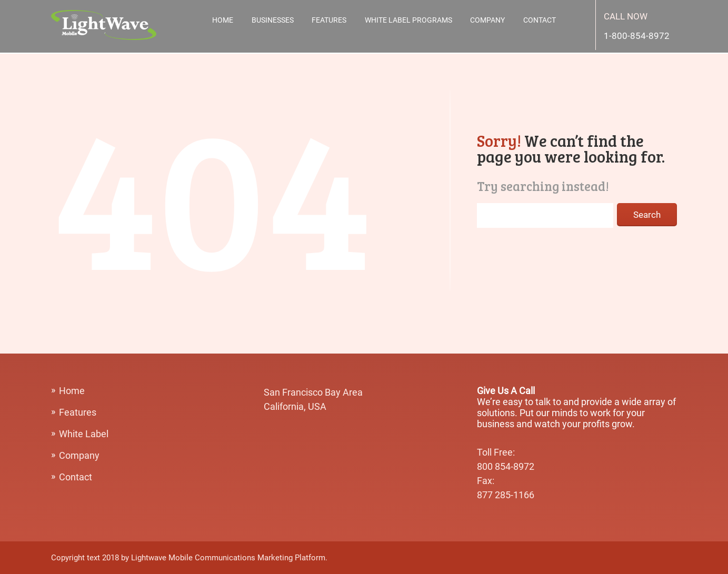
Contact (540, 20)
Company (487, 20)
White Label (84, 434)
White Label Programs (408, 20)
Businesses (273, 20)
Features (329, 20)
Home (223, 20)
